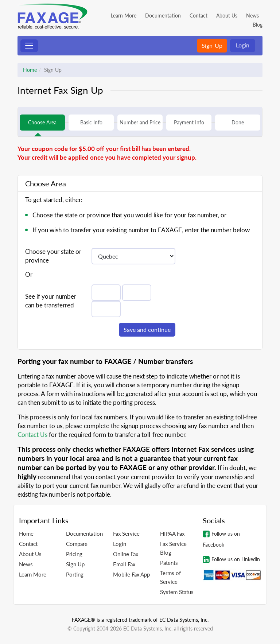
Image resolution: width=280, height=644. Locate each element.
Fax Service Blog (173, 548)
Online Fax (126, 554)
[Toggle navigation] (29, 46)
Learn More (124, 15)
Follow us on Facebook (221, 539)
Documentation (163, 15)
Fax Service (126, 534)
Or (29, 274)
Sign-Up (212, 45)
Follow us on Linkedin (231, 559)
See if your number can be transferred (51, 301)
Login (243, 45)
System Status (177, 592)
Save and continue (147, 329)
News (252, 15)
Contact (199, 15)
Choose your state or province (53, 256)
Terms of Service (170, 577)
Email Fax (124, 564)
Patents (169, 563)
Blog (258, 25)
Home (30, 70)
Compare (77, 544)
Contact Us (32, 434)
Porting (75, 574)
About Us (227, 15)
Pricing (74, 554)
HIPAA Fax (172, 534)
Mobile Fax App (131, 574)
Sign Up (75, 564)
